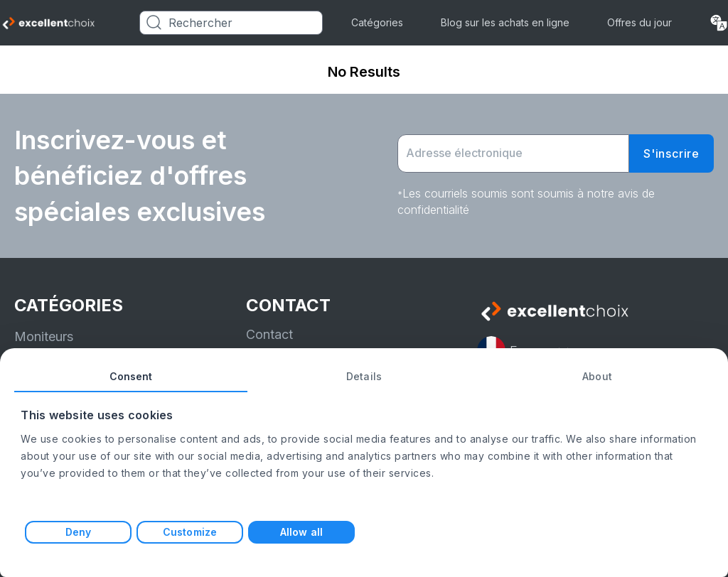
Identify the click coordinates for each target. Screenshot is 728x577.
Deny (78, 532)
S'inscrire (671, 153)
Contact (269, 334)
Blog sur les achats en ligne (505, 22)
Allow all (301, 532)
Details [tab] (364, 376)
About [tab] (597, 376)
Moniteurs (44, 336)
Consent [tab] (131, 376)
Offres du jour (639, 22)
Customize (190, 532)
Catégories (377, 22)
